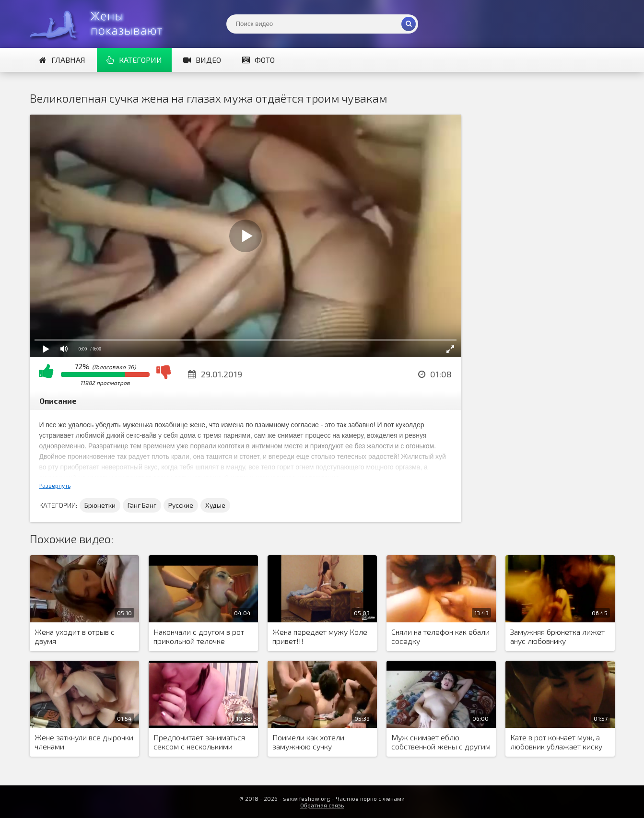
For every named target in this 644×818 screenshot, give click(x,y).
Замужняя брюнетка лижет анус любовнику (557, 636)
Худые (215, 505)
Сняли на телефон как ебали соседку (440, 636)
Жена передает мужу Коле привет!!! (320, 636)
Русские (181, 505)
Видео (202, 60)
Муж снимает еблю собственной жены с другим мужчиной (441, 742)
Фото (258, 60)
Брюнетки (100, 505)
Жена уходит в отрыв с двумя (75, 636)
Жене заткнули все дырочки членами (84, 742)
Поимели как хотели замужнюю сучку (308, 742)
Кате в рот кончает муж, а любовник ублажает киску (556, 742)
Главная (62, 60)
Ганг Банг (142, 505)
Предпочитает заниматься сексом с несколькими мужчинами (199, 742)
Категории (134, 60)
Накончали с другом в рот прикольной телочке (199, 636)
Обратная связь (322, 805)
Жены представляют (102, 24)
